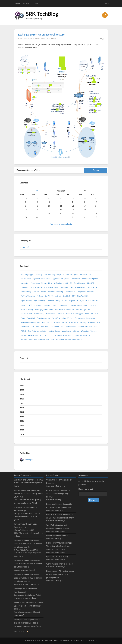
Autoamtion (25, 283)
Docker (43, 292)
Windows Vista (44, 340)
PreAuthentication (43, 318)
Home (18, 3)
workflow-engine (72, 275)
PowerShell (31, 318)
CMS (32, 287)
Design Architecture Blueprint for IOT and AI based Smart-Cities (59, 506)
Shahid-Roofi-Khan (42, 39)
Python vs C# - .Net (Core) (57, 557)
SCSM (65, 323)
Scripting (57, 323)
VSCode (76, 331)
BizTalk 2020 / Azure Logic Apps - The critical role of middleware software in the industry (60, 546)
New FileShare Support (75, 314)
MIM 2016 (70, 310)
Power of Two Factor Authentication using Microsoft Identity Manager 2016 (29, 606)
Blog (55, 39)
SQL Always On (58, 275)
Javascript (48, 305)
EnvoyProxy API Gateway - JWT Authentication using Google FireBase (59, 494)
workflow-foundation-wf (74, 340)
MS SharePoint (26, 314)
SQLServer (54, 327)
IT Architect (38, 305)
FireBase (40, 296)
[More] (17, 486)
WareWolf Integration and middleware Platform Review (58, 527)
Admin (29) (29, 460)
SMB (33, 327)
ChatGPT (91, 283)
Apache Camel (26, 279)
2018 (22, 408)
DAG (72, 287)
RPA (44, 323)
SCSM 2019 (73, 323)
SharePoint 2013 (94, 323)
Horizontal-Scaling (54, 301)
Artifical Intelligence (90, 279)
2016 (22, 399)
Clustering (24, 287)
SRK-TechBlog (42, 14)
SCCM (50, 323)
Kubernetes (63, 305)
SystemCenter (71, 327)
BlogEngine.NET (72, 641)
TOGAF (24, 331)
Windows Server (46, 335)
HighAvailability (26, 301)
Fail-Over (91, 292)
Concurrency (40, 287)
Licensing (38, 275)
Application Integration (60, 279)
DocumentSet (70, 292)
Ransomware (80, 318)
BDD (50, 283)
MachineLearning (27, 310)
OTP (97, 314)
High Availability (83, 296)
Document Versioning (55, 292)
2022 (22, 425)
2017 (22, 403)
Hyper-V (72, 301)
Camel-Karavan (80, 283)
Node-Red (89, 314)
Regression (91, 318)
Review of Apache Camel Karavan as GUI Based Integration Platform (60, 516)
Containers (64, 287)
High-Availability (39, 301)
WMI (53, 340)
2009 (22, 390)
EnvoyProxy (81, 292)
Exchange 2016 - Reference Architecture (41, 34)
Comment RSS (21, 631)
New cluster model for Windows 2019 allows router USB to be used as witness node (28, 544)
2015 (22, 394)
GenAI (47, 296)
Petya (23, 318)
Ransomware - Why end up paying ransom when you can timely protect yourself (29, 494)
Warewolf (94, 331)
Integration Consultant (88, 301)
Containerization (52, 287)
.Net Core (83, 274)
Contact (35, 3)
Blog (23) (25, 247)
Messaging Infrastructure (44, 310)
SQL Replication (42, 327)
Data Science (92, 287)
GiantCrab (66, 296)
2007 (22, 385)
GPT (74, 296)
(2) (102, 39)
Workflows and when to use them (28, 480)
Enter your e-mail (86, 489)
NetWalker (61, 314)
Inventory (24, 305)
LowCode (47, 275)
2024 (22, 434)
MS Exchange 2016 (83, 310)
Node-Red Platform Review (57, 536)
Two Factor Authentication (38, 331)
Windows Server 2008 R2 (64, 335)
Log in (106, 3)
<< (37, 191)
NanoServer (51, 314)
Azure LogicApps (27, 275)
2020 (22, 417)
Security (83, 322)
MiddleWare (60, 309)
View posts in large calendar (61, 224)
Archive (26, 3)
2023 (22, 430)
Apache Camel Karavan (42, 279)
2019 (22, 412)
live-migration (82, 305)
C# (71, 283)
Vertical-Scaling (54, 331)
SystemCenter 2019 (85, 327)
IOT (31, 305)
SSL (62, 327)
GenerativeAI (56, 296)
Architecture (75, 279)
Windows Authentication (29, 335)
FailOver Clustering (28, 296)
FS (96, 641)
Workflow (60, 340)
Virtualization (67, 331)
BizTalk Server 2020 (61, 283)
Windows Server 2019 (83, 335)
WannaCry (85, 331)
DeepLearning (26, 292)
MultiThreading (39, 314)
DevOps (36, 292)
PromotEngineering (59, 318)
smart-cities (25, 327)
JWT (55, 305)
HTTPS (65, 301)
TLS (96, 327)
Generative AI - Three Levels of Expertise (59, 481)
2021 (22, 421)
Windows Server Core (29, 340)
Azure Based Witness (39, 283)
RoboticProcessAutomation (31, 323)
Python (70, 318)
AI (90, 274)
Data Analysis (80, 287)
